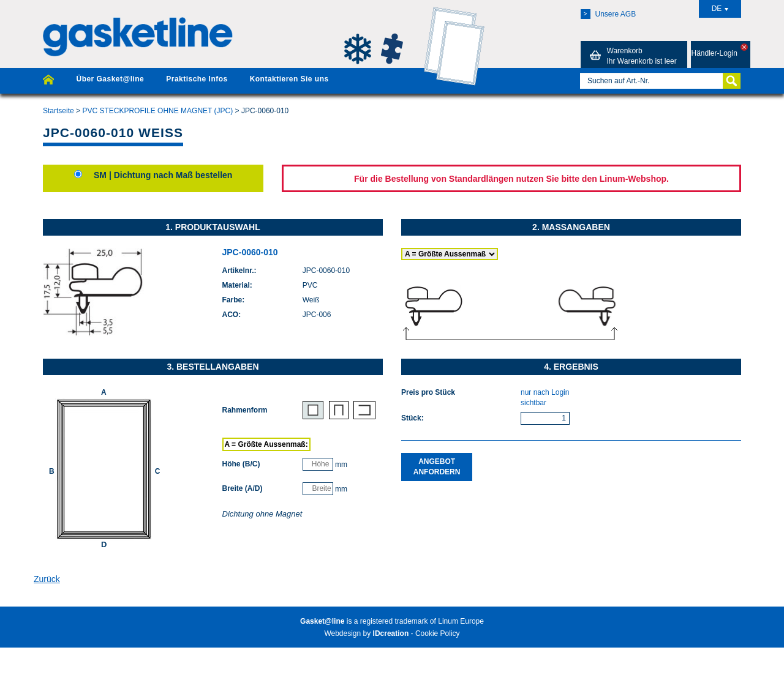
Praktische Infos (197, 79)
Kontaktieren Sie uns (289, 79)
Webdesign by (366, 633)
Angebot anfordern (437, 467)
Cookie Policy (438, 633)
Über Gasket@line (110, 79)
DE (720, 9)
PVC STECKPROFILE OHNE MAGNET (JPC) (157, 111)
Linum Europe (461, 621)
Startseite (58, 111)
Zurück (47, 579)
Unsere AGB (609, 14)
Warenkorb (631, 56)
